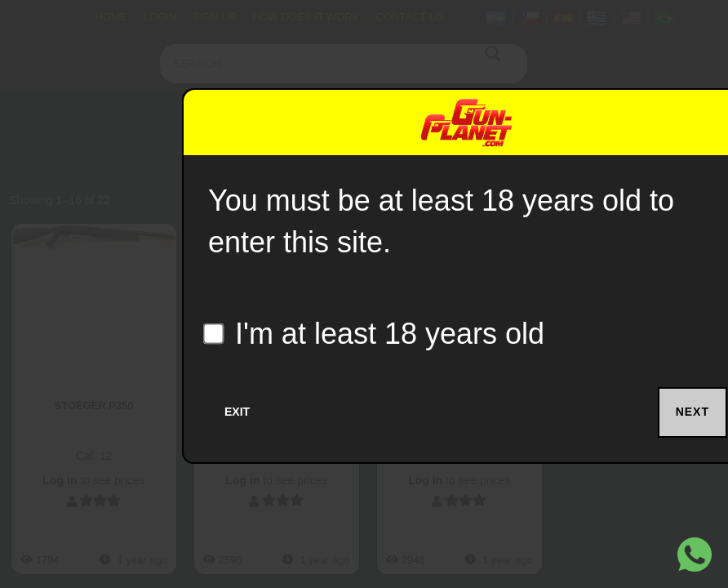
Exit (237, 412)
